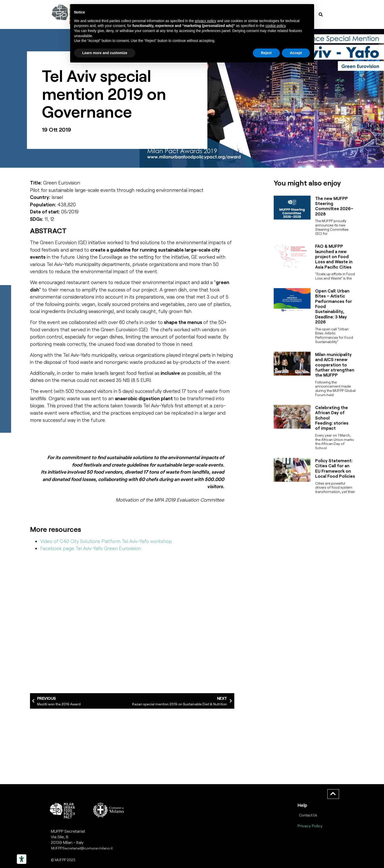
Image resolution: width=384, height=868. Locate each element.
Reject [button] (266, 53)
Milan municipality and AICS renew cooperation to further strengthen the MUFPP (335, 365)
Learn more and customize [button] (105, 53)
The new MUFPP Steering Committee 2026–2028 (334, 206)
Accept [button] (296, 53)
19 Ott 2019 (57, 129)
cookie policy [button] (275, 26)
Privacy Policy (310, 826)
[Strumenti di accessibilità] (22, 859)
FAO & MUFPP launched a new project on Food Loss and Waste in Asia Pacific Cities (334, 256)
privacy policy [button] (206, 21)
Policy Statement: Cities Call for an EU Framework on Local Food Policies (335, 468)
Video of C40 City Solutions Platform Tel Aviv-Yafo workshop (106, 541)
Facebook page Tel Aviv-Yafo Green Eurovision (90, 548)
